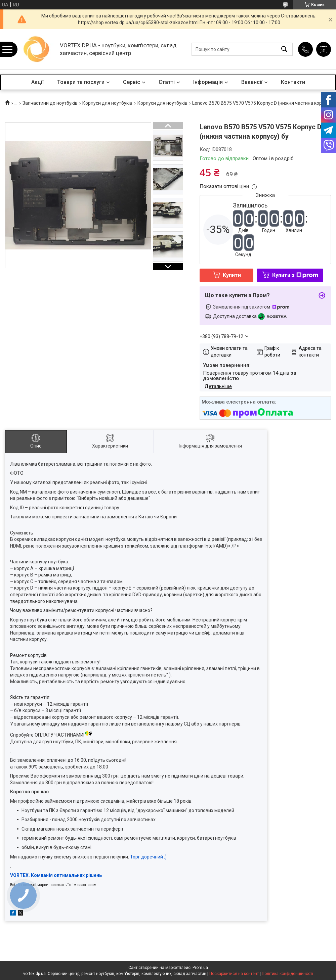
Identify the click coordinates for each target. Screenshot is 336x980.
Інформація (208, 82)
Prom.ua (200, 968)
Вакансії (252, 82)
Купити (232, 275)
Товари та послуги (81, 82)
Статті (167, 82)
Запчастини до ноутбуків (50, 103)
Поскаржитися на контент (234, 974)
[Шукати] (284, 49)
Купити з (295, 275)
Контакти (293, 82)
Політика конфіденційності (287, 974)
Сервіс (132, 82)
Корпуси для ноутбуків (107, 103)
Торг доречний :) (148, 857)
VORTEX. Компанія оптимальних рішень (56, 875)
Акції (37, 82)
